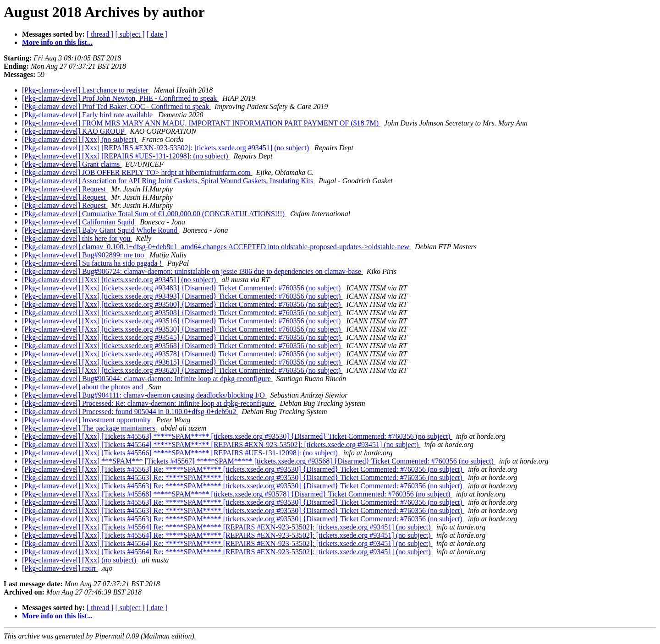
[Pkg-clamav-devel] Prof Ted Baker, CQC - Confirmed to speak (116, 106)
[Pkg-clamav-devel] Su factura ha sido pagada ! (93, 263)
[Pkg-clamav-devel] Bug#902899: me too (84, 255)
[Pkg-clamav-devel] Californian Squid (79, 222)
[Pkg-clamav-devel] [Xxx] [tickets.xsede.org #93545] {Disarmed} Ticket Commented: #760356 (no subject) (182, 337)
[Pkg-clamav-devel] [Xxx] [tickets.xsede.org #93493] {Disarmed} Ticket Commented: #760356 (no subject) (182, 296)
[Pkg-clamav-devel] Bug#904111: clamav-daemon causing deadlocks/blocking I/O (144, 395)
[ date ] (157, 34)
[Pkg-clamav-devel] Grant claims (72, 164)
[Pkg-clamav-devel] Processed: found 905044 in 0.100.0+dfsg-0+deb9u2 (130, 412)
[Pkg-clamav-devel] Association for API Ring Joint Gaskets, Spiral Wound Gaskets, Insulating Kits (168, 181)
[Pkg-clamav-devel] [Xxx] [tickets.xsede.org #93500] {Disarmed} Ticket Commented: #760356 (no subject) (182, 304)
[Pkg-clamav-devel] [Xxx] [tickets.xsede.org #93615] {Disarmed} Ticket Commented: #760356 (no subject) (182, 362)
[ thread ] (100, 34)
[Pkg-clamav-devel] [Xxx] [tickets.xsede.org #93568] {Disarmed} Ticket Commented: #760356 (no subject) (182, 346)
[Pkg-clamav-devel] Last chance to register (86, 90)
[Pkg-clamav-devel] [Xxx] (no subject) (80, 139)
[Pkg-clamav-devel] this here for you (77, 238)
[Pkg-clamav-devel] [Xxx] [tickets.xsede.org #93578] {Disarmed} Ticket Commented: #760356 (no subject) (182, 354)
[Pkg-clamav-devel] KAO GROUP (74, 131)
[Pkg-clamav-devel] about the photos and (83, 387)
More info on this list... (57, 42)
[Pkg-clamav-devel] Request (65, 189)
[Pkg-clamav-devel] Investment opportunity (87, 420)
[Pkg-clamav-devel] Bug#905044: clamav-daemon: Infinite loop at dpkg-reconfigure (147, 379)
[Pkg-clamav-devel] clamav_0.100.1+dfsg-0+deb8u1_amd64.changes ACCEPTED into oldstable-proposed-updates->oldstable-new (217, 247)
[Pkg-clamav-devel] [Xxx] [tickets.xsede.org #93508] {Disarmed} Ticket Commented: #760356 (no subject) (182, 313)
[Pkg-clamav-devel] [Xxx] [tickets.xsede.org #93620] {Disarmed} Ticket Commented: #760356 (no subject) (182, 370)
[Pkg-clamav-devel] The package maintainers (90, 428)
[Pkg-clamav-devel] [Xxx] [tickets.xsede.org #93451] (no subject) (120, 280)
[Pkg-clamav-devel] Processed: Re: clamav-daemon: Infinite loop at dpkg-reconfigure (149, 403)
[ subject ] (130, 34)
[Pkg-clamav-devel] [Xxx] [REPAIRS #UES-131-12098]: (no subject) (126, 156)
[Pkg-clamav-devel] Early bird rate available (88, 115)
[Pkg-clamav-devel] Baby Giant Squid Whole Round (101, 230)
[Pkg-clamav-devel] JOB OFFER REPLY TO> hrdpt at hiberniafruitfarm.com (137, 172)
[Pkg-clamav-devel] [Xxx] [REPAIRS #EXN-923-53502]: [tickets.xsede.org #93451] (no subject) (166, 148)
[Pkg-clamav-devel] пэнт (60, 568)
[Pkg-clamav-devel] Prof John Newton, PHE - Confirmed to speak (120, 98)
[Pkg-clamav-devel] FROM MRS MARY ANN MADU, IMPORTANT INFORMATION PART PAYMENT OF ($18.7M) (201, 123)
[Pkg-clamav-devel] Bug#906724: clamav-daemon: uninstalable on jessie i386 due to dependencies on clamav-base (192, 271)
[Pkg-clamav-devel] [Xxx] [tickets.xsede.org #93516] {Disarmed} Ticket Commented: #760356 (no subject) (182, 321)
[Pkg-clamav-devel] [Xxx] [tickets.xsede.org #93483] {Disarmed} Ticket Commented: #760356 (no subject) (182, 288)
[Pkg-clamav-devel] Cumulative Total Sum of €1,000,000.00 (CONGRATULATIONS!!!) (154, 214)
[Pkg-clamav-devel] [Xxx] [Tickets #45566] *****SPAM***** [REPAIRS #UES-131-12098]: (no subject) (181, 453)
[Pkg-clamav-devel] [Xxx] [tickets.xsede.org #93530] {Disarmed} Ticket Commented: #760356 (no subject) (182, 329)
